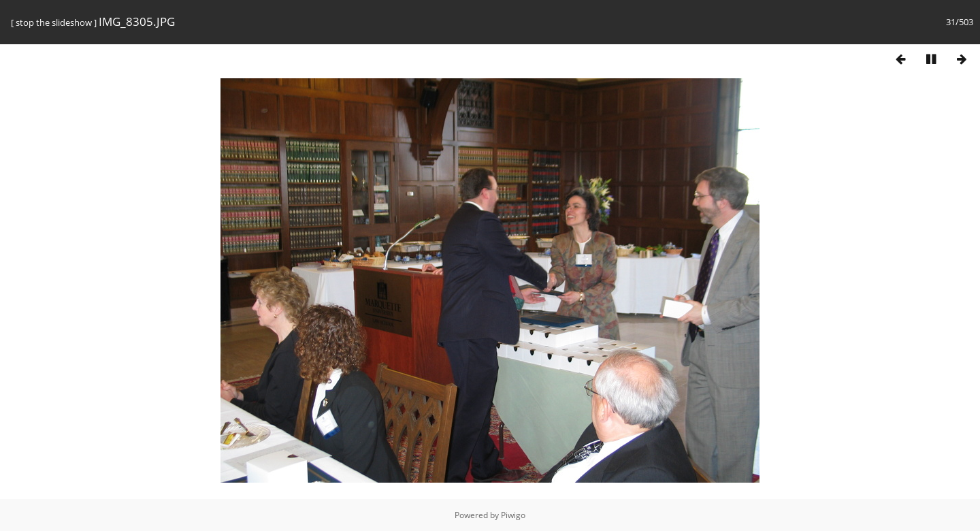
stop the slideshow (54, 22)
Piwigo (513, 515)
